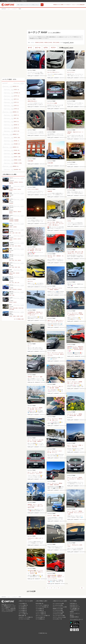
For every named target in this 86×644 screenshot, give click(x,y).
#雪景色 (51, 290)
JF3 (16, 283)
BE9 (13, 267)
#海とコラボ (59, 320)
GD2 (13, 233)
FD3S (11, 308)
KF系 (14, 273)
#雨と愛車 (79, 415)
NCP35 (11, 191)
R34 (16, 260)
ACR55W (16, 220)
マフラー (53, 48)
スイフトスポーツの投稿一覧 (42, 605)
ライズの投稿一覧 (40, 609)
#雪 (50, 452)
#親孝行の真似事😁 (52, 575)
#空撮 (80, 445)
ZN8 (10, 196)
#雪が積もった (39, 312)
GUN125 (11, 203)
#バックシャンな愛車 (52, 103)
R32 (10, 260)
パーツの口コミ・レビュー (70, 5)
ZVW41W (20, 289)
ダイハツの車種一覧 (23, 614)
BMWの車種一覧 (22, 616)
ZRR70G (21, 182)
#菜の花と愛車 (73, 415)
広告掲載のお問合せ (74, 617)
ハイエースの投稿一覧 (41, 612)
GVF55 (15, 239)
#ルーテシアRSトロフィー (54, 72)
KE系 (10, 273)
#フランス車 (38, 250)
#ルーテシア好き (51, 222)
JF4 (18, 283)
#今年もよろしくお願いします (36, 506)
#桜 (50, 420)
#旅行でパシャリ (51, 320)
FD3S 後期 (12, 309)
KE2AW (18, 273)
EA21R (15, 302)
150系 (18, 316)
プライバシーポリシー (75, 614)
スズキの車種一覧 (23, 612)
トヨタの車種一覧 (23, 604)
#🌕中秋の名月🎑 (32, 571)
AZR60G (11, 182)
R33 (13, 260)
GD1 (10, 233)
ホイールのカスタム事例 (58, 604)
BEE (16, 267)
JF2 (13, 283)
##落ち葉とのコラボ (74, 314)
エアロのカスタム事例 (58, 614)
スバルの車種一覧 (23, 610)
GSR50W (11, 221)
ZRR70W (11, 183)
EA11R (11, 302)
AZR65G (16, 182)
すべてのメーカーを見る (24, 619)
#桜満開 (80, 382)
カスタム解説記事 (80, 5)
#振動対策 (50, 191)
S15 (16, 246)
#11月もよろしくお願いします (35, 538)
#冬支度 (71, 513)
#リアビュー (32, 474)
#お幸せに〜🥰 (33, 573)
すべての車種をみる (40, 619)
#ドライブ (60, 322)
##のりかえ (30, 281)
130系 (11, 316)
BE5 (10, 267)
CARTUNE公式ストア (75, 607)
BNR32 (19, 260)
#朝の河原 (75, 447)
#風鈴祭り (60, 577)
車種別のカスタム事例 (58, 5)
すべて (67, 43)
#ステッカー (39, 474)
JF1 (10, 283)
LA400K (15, 227)
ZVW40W (14, 289)
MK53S (19, 212)
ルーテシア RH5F (32, 70)
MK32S (11, 212)
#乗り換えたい (56, 225)
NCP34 (19, 189)
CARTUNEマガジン (74, 605)
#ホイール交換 (33, 441)
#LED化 (69, 221)
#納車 (41, 377)
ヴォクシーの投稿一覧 (41, 614)
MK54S (11, 213)
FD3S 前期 (15, 308)
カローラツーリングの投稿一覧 (43, 616)
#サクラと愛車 (31, 249)
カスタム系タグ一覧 (57, 619)
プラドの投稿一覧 (40, 610)
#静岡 (58, 516)
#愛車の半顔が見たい (32, 101)
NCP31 (15, 189)
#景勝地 (51, 485)
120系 (22, 316)
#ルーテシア (55, 288)
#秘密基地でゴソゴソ (72, 347)
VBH (13, 295)
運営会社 (72, 615)
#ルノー (74, 253)
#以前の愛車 (30, 161)
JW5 (10, 252)
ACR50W (11, 220)
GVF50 (11, 239)
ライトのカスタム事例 (58, 610)
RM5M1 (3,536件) (39, 43)
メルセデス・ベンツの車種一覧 (26, 617)
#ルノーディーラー (54, 224)
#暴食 (54, 516)
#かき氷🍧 (54, 577)
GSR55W (16, 221)
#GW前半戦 (75, 348)
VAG (10, 295)
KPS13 (19, 246)
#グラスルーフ (73, 479)
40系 (10, 289)
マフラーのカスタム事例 (58, 612)
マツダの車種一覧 (23, 609)
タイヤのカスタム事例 (58, 605)
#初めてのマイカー (77, 132)
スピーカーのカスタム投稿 (59, 616)
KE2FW (11, 274)
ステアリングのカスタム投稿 (59, 617)
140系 (14, 316)
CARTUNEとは (73, 604)
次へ (82, 588)
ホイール (38, 48)
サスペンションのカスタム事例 (60, 607)
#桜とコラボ (38, 249)
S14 (13, 246)
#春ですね (50, 256)
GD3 (16, 233)
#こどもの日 (56, 354)
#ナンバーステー (71, 72)
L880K (11, 227)
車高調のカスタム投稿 (58, 609)
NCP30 (11, 189)
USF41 (11, 240)
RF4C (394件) (56, 43)
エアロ (46, 48)
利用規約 (72, 612)
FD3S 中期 (21, 308)
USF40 (19, 239)
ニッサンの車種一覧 (23, 605)
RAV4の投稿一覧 (40, 604)
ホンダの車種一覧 (23, 607)
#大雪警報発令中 (31, 312)
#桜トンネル (70, 383)
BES (19, 267)
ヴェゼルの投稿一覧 (40, 617)
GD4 (19, 233)
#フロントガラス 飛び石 (33, 189)
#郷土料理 (56, 485)
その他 (66, 48)
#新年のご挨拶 (31, 507)
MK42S (15, 212)
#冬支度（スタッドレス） (33, 314)
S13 (10, 246)
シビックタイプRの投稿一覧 (42, 607)
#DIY (54, 256)
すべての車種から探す (19, 319)
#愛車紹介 (70, 132)
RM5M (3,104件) (48, 43)
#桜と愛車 (52, 388)
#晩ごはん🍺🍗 (33, 572)
